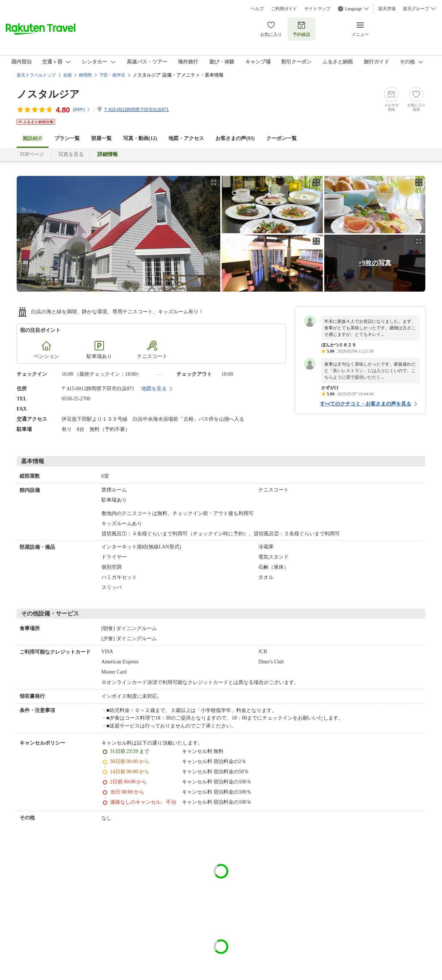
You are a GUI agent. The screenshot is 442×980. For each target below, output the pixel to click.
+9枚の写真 (375, 263)
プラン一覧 (67, 138)
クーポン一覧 (282, 138)
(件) (82, 110)
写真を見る (71, 154)
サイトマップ (317, 9)
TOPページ (32, 154)
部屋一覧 (101, 138)
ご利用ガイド (284, 9)
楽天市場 (387, 9)
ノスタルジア (48, 94)
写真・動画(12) (140, 138)
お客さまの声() (235, 138)
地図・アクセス (186, 138)
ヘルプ (257, 9)
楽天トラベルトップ (36, 75)
